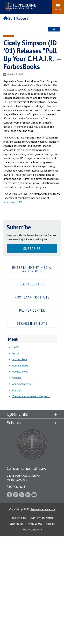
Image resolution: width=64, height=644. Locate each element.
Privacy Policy (18, 518)
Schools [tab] (14, 423)
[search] (24, 29)
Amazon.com (11, 202)
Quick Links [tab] (17, 414)
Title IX (50, 524)
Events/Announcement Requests (31, 396)
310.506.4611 (16, 487)
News (16, 353)
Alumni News (20, 359)
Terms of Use (35, 524)
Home (16, 347)
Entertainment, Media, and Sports (32, 269)
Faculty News (20, 371)
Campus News (20, 365)
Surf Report (16, 18)
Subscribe (32, 249)
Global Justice (32, 284)
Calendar (17, 378)
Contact (17, 390)
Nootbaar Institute (32, 297)
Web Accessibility (32, 529)
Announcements (22, 384)
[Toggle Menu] (58, 7)
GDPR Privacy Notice (41, 518)
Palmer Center (32, 310)
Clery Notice (17, 524)
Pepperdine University (43, 509)
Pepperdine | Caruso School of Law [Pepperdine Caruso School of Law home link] (20, 5)
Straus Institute (32, 323)
